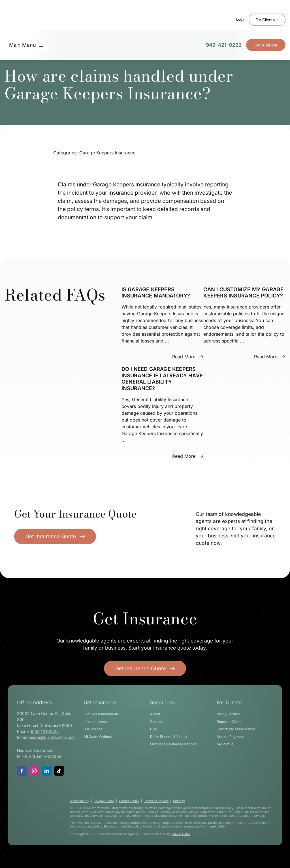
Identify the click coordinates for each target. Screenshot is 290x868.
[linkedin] (47, 771)
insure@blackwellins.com (52, 737)
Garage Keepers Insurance (107, 153)
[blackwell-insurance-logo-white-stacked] (36, 802)
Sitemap (179, 801)
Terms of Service (156, 801)
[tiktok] (59, 771)
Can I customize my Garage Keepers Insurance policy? (243, 292)
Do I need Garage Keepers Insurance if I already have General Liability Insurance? (162, 378)
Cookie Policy (129, 801)
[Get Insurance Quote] (266, 45)
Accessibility (80, 801)
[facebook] (22, 771)
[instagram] (34, 771)
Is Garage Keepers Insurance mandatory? (156, 292)
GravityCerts (181, 834)
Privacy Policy (104, 801)
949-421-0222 (224, 45)
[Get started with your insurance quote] (145, 668)
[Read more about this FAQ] (187, 357)
